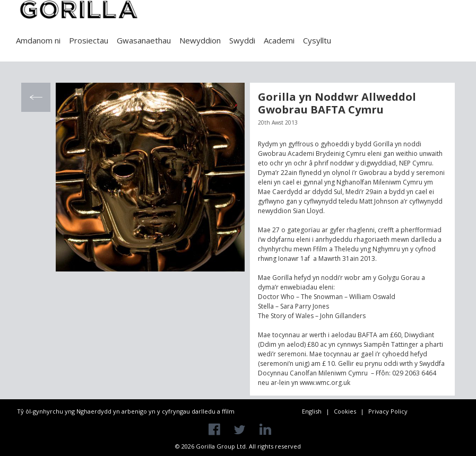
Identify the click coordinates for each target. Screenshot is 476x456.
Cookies (345, 411)
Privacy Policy (388, 411)
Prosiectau (89, 40)
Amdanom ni (38, 40)
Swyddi (242, 40)
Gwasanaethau (144, 40)
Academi (279, 40)
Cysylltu (317, 40)
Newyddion (200, 40)
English (312, 411)
